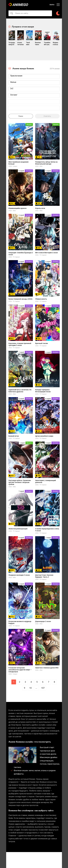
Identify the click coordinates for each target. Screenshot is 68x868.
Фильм (34, 86)
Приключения (34, 80)
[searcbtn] (12, 13)
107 (43, 692)
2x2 (34, 93)
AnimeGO (21, 5)
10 (30, 692)
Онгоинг (34, 99)
